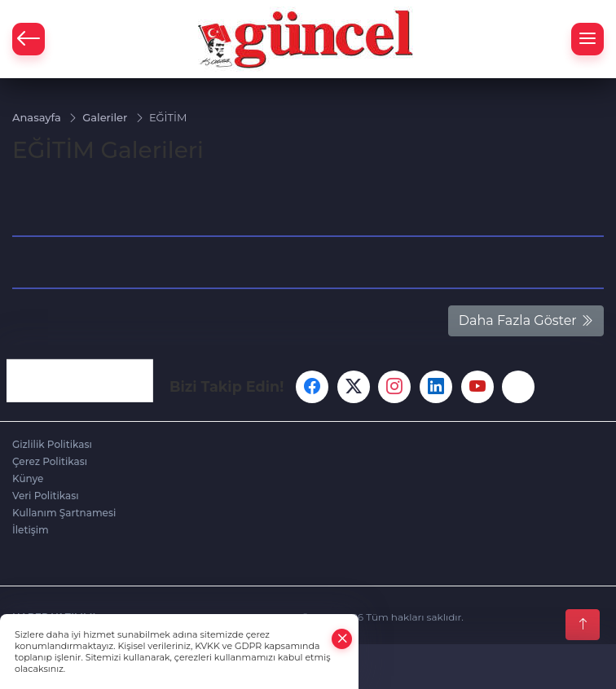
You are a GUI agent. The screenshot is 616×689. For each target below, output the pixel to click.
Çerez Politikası (50, 461)
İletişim (31, 530)
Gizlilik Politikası (52, 444)
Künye (28, 478)
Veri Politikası (46, 496)
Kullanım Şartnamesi (64, 513)
